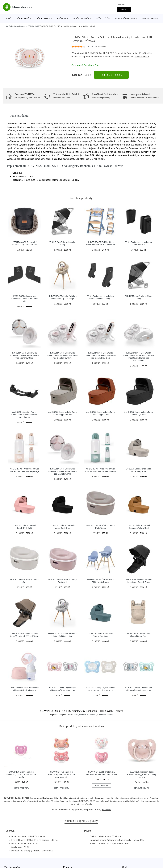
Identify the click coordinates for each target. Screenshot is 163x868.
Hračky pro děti (81, 18)
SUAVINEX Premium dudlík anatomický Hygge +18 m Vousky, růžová (142, 774)
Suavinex (107, 57)
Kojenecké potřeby (105, 715)
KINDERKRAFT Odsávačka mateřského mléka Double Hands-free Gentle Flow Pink (63, 355)
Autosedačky (149, 18)
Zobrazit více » (142, 57)
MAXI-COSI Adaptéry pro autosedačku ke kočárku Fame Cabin (24, 299)
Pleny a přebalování (125, 18)
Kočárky (62, 18)
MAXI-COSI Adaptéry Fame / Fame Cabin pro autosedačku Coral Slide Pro (25, 415)
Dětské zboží (23, 18)
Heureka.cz (23, 26)
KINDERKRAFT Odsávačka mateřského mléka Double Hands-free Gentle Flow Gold (101, 355)
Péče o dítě (102, 18)
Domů (8, 18)
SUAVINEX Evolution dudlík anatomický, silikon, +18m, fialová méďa (21, 774)
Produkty (15, 26)
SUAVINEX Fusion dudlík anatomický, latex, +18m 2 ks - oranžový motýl (61, 774)
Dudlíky (82, 715)
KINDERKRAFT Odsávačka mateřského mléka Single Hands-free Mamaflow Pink (62, 471)
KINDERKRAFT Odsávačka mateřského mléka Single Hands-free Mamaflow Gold (24, 355)
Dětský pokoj (43, 18)
